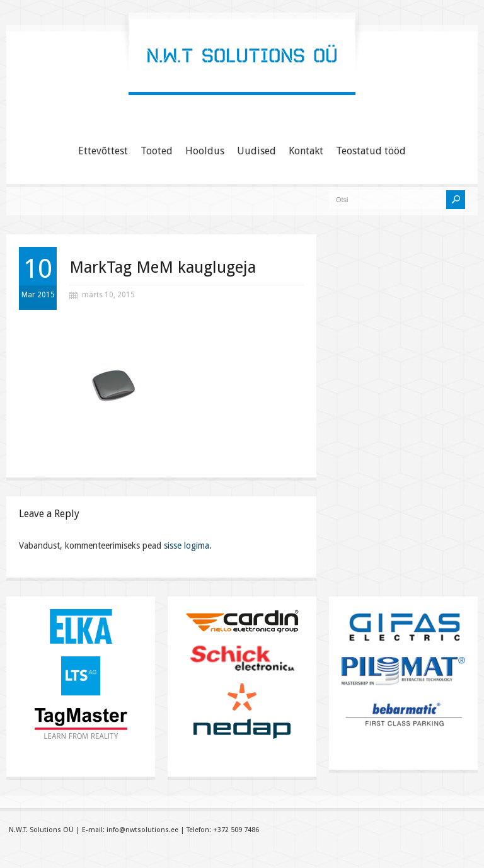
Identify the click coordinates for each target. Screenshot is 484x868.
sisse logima (187, 545)
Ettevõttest (103, 151)
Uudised (256, 151)
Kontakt (306, 151)
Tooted (157, 151)
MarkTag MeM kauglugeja (163, 267)
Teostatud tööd (371, 151)
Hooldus (205, 151)
